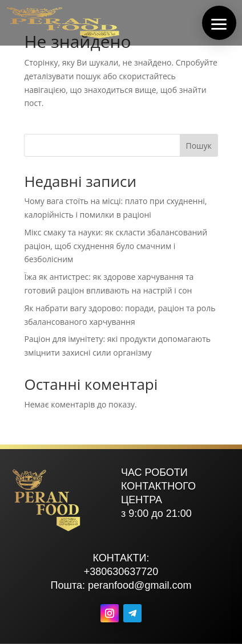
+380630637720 (121, 572)
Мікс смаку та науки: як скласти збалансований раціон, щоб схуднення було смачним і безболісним (116, 246)
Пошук (198, 146)
